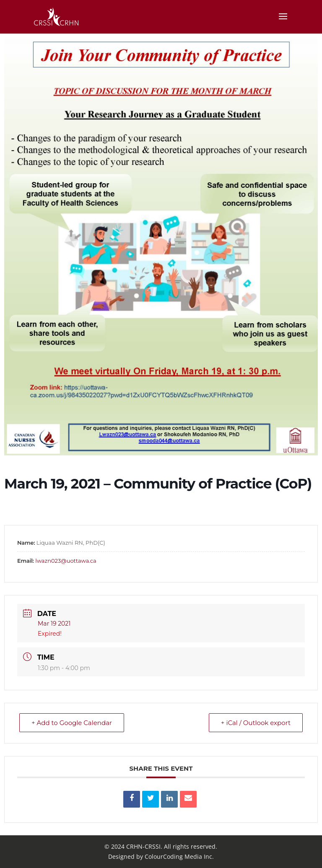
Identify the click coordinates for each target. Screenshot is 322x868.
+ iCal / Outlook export (256, 723)
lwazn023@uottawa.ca (66, 561)
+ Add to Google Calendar (72, 723)
